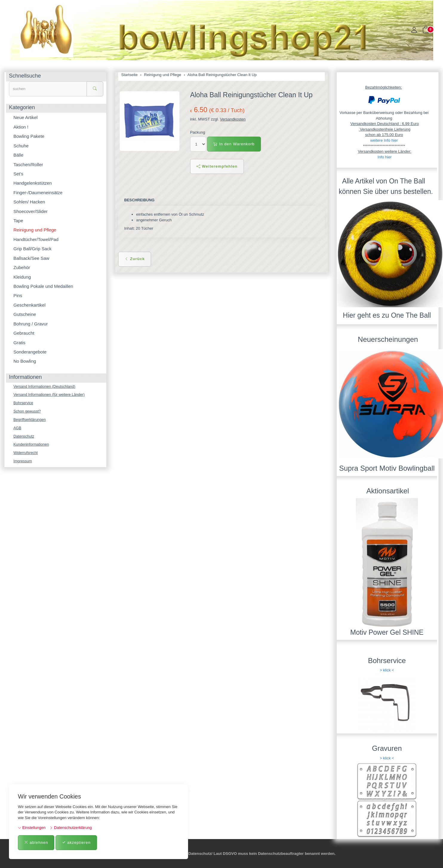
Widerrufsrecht (26, 455)
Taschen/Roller (28, 165)
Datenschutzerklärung (71, 828)
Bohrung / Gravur (31, 324)
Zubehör (22, 267)
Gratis (19, 343)
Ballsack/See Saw (31, 258)
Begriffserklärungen (30, 421)
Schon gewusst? (28, 412)
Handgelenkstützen (33, 183)
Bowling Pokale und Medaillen (43, 286)
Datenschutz (24, 438)
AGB (17, 429)
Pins (18, 295)
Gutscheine (25, 314)
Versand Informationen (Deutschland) (46, 387)
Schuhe (21, 146)
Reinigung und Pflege (35, 230)
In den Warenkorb (234, 144)
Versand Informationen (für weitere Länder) (50, 395)
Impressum (23, 463)
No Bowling (25, 361)
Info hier (385, 157)
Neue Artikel (26, 117)
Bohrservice (24, 404)
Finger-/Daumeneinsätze (38, 193)
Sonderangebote (30, 352)
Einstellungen (32, 828)
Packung (198, 132)
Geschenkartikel (30, 305)
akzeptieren (76, 842)
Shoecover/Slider (30, 211)
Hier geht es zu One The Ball (387, 315)
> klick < (387, 670)
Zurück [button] (135, 259)
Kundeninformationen (32, 446)
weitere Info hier (384, 140)
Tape (18, 221)
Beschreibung (140, 200)
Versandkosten (233, 119)
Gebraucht (24, 333)
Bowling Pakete (29, 136)
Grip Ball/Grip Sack (33, 249)
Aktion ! (21, 127)
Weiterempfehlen (217, 166)
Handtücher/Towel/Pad (36, 239)
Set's (18, 174)
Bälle (18, 155)
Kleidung (22, 277)
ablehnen (36, 842)
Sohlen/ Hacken (29, 202)
